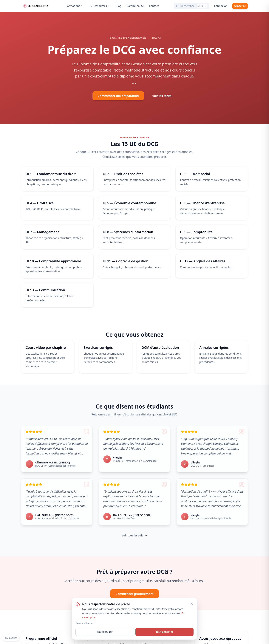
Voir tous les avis (134, 535)
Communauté (135, 6)
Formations (75, 6)
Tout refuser (105, 632)
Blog (119, 6)
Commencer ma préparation (118, 96)
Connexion (221, 6)
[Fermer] (192, 604)
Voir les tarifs (162, 96)
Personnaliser (84, 623)
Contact (154, 6)
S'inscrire (240, 6)
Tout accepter (164, 632)
